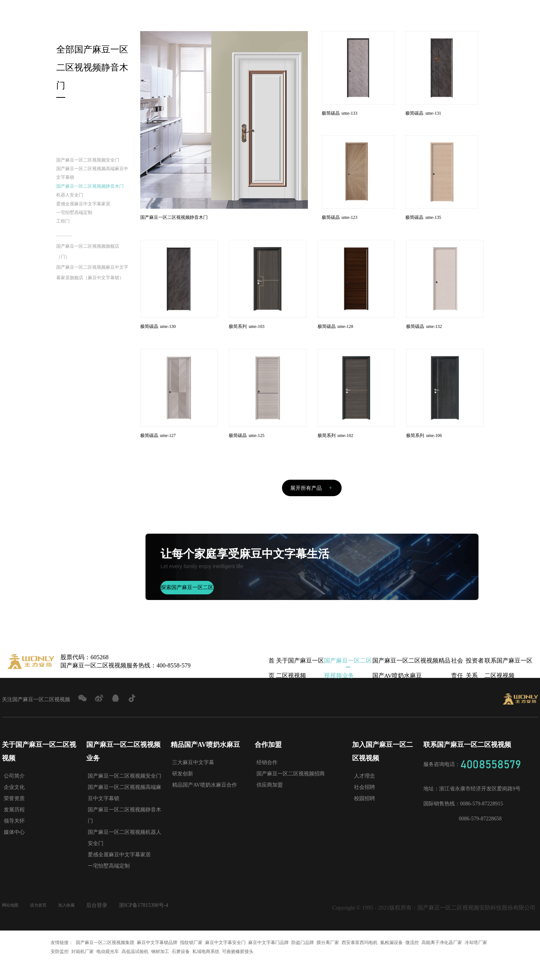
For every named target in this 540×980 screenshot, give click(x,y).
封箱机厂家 (82, 968)
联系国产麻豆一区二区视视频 (508, 679)
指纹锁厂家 (191, 959)
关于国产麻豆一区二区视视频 (300, 679)
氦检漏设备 (391, 959)
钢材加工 (160, 968)
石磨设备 (181, 968)
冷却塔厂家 (476, 959)
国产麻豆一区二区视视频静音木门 (92, 212)
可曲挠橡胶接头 (238, 968)
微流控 (412, 959)
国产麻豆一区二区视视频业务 (348, 679)
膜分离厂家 (328, 959)
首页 (271, 679)
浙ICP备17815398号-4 (157, 922)
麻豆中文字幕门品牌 (268, 959)
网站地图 (12, 922)
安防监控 (60, 968)
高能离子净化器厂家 (442, 959)
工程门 (65, 263)
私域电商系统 (206, 968)
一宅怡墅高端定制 (80, 251)
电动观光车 (108, 968)
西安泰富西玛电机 (360, 959)
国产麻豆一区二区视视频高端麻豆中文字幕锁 (92, 189)
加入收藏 (78, 922)
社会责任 (457, 679)
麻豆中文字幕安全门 (225, 959)
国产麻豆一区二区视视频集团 (105, 959)
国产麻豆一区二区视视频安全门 (92, 167)
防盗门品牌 (303, 959)
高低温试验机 (135, 968)
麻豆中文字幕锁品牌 (157, 959)
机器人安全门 (74, 229)
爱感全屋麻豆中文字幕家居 (92, 240)
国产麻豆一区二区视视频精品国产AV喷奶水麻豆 (411, 679)
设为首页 (45, 922)
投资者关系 (475, 679)
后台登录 (110, 922)
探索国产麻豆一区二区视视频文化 (187, 606)
